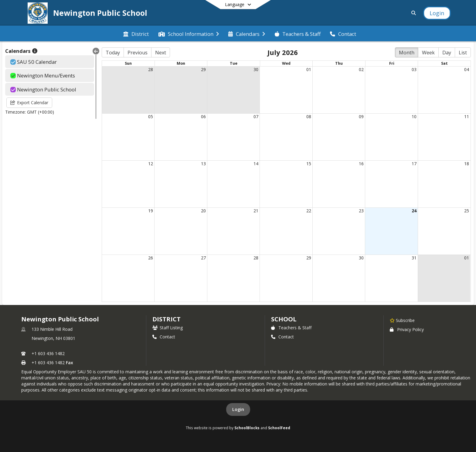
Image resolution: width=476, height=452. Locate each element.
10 (414, 116)
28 (151, 69)
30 (256, 69)
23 (361, 211)
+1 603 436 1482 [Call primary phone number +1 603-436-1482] (48, 353)
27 (203, 258)
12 (151, 164)
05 (151, 116)
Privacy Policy (407, 329)
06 (203, 116)
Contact (164, 337)
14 (256, 164)
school (284, 319)
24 (414, 211)
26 (151, 258)
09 (361, 116)
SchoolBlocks (247, 428)
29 (203, 69)
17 (414, 164)
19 (151, 211)
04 (467, 69)
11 (467, 116)
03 (414, 69)
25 (467, 211)
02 (361, 69)
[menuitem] (136, 33)
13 (203, 164)
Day (447, 53)
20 (203, 211)
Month (407, 53)
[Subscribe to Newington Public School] (402, 320)
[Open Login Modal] (437, 13)
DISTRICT (166, 319)
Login (238, 409)
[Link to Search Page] (412, 13)
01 (309, 69)
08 (309, 116)
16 (361, 164)
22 (309, 211)
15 (309, 164)
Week (428, 53)
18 (467, 164)
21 (256, 211)
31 (414, 258)
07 (256, 116)
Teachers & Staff (291, 328)
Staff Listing (168, 328)
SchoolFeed (279, 428)
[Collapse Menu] (96, 51)
